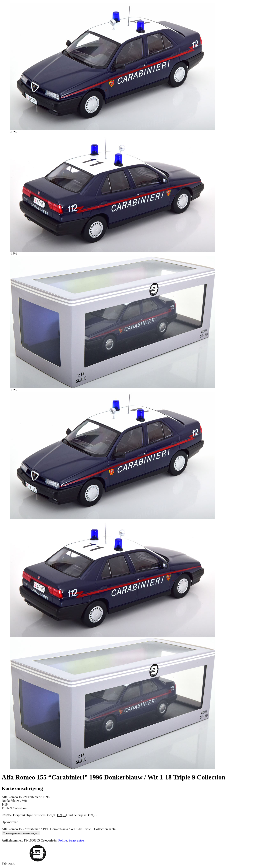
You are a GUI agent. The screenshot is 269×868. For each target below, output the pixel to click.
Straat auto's (76, 840)
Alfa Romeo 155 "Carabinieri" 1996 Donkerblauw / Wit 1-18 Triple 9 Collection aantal (59, 829)
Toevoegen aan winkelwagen (21, 833)
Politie (63, 840)
